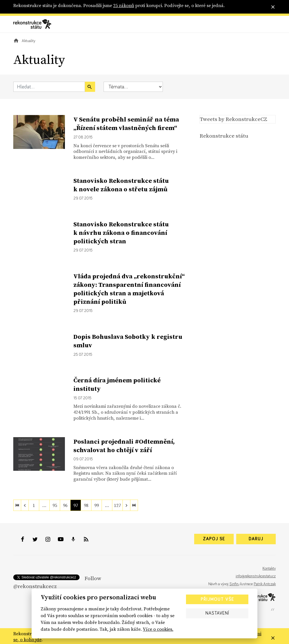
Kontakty (269, 569)
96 (65, 505)
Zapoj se (214, 539)
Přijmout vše (217, 599)
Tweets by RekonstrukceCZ (234, 119)
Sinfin (234, 584)
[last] (134, 505)
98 (86, 505)
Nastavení (217, 613)
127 (117, 505)
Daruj (256, 539)
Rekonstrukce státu (224, 136)
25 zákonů (124, 5)
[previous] (25, 505)
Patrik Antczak (265, 584)
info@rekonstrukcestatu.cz (256, 576)
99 (97, 505)
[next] (126, 505)
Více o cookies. (158, 629)
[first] (17, 505)
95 (55, 505)
